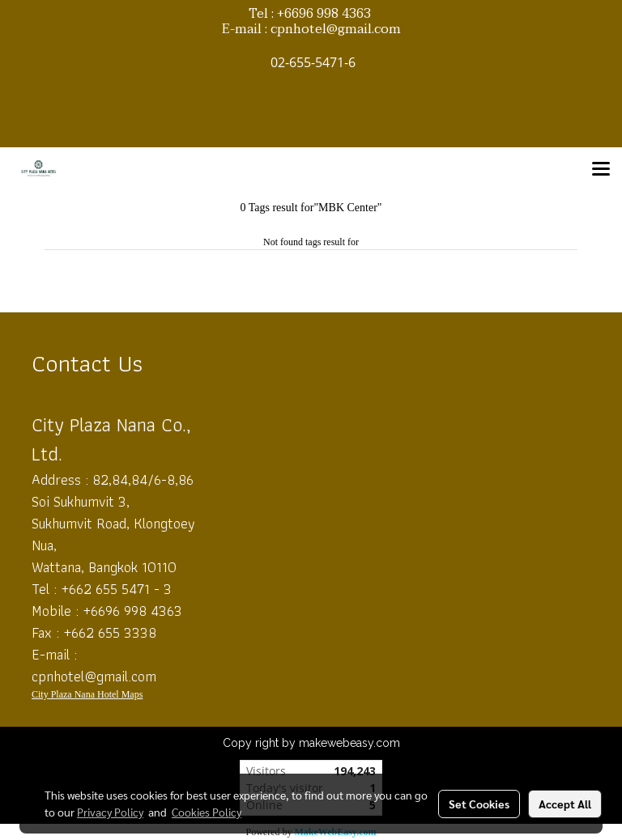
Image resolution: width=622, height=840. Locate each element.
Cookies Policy (207, 812)
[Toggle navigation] (601, 170)
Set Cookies (479, 804)
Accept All (565, 804)
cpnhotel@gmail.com (94, 676)
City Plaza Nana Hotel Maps (87, 694)
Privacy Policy (110, 812)
